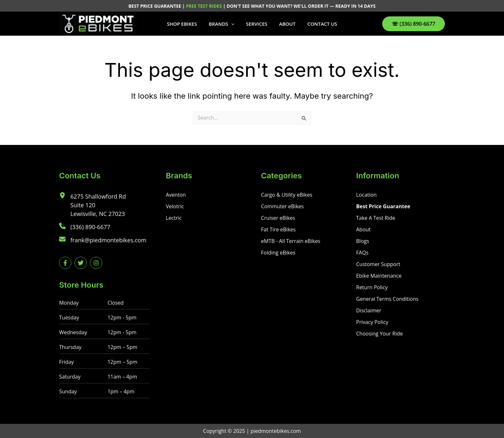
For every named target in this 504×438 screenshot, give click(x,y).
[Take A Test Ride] (376, 218)
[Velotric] (175, 206)
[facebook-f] (65, 263)
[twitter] (81, 263)
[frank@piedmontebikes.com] (103, 240)
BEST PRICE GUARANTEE (155, 6)
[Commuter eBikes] (282, 206)
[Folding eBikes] (278, 253)
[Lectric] (174, 218)
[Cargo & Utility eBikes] (287, 195)
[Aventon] (176, 195)
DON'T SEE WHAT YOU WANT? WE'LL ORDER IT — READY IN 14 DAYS (301, 6)
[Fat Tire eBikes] (278, 229)
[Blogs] (363, 241)
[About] (363, 229)
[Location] (366, 195)
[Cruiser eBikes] (278, 218)
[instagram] (96, 263)
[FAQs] (362, 253)
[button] (233, 24)
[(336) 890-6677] (85, 227)
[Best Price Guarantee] (383, 206)
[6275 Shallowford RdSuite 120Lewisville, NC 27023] (93, 205)
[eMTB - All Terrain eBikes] (291, 241)
